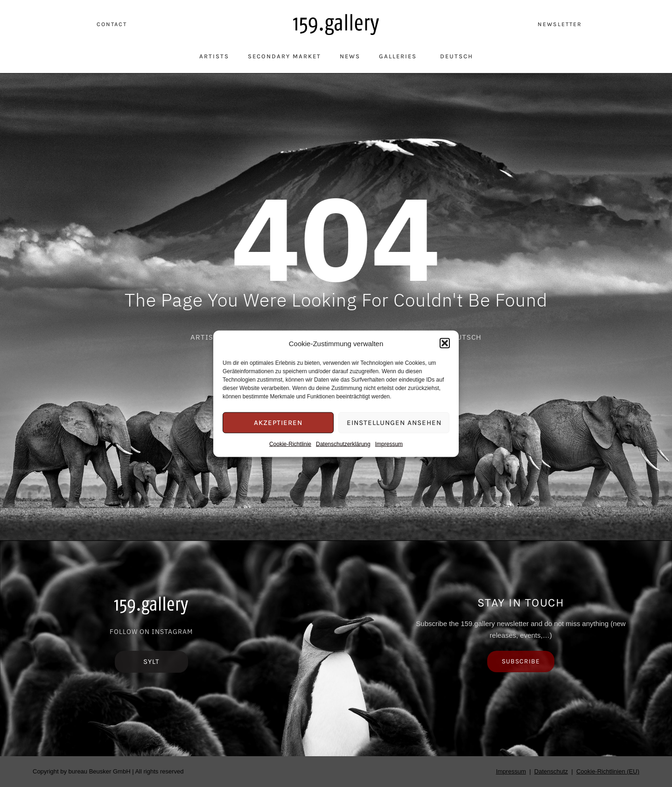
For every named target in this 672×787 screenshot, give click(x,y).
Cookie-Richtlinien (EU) (608, 771)
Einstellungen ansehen (394, 423)
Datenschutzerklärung (343, 444)
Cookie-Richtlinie (290, 444)
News (350, 56)
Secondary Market (284, 56)
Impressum (389, 444)
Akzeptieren (278, 423)
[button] (445, 343)
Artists (214, 56)
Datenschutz (551, 771)
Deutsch (457, 56)
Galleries (400, 56)
